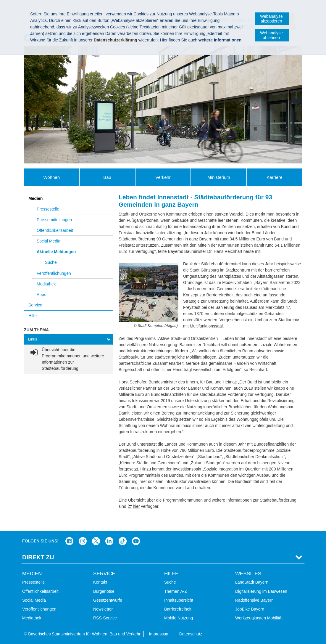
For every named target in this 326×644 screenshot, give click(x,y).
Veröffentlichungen (54, 273)
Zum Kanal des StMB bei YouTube (136, 541)
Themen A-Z (176, 591)
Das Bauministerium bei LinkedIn (109, 541)
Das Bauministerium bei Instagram (83, 541)
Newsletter (103, 609)
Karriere (274, 177)
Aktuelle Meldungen (56, 252)
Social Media (49, 241)
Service (35, 305)
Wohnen (51, 177)
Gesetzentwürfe (108, 600)
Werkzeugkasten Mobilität (259, 618)
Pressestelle (48, 209)
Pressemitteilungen (54, 220)
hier (136, 506)
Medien (35, 198)
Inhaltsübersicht (179, 600)
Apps (41, 295)
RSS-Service (105, 618)
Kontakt (100, 582)
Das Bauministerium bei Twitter (96, 541)
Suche (51, 262)
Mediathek (46, 284)
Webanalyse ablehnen (271, 35)
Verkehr (163, 177)
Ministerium (219, 177)
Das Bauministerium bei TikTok (123, 541)
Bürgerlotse (104, 591)
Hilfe (33, 316)
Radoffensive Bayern (254, 600)
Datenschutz (191, 634)
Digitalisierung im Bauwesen (261, 591)
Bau (107, 177)
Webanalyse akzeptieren (271, 19)
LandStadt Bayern (252, 582)
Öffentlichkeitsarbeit (55, 230)
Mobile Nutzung (179, 618)
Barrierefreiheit (178, 609)
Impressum (159, 634)
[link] (68, 359)
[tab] (68, 339)
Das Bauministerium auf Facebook (69, 541)
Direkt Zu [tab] (38, 557)
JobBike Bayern (250, 609)
